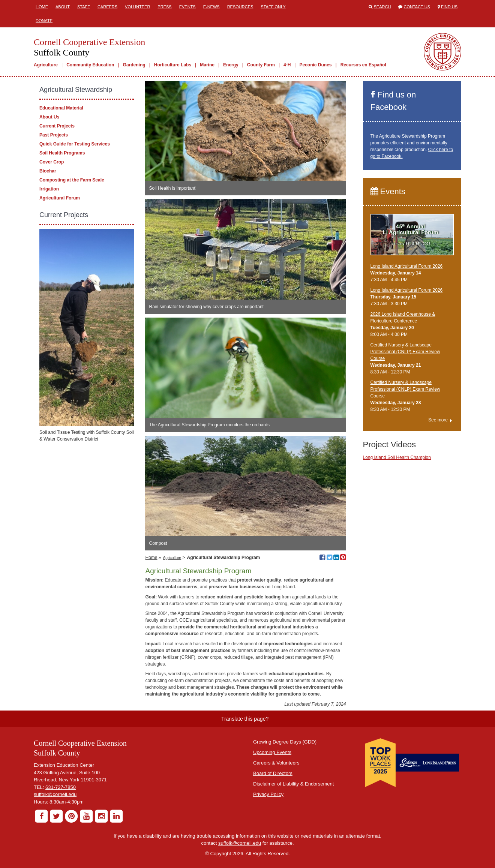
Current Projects (57, 126)
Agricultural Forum (60, 198)
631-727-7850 (61, 787)
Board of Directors (273, 773)
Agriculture (46, 65)
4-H (287, 65)
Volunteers (288, 763)
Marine (207, 65)
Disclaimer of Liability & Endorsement (293, 784)
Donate (44, 21)
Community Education (90, 65)
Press (164, 7)
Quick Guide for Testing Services (75, 144)
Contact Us (417, 7)
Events (187, 7)
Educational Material (61, 108)
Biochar (48, 171)
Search (382, 7)
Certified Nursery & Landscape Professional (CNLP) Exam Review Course (405, 352)
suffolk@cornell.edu (55, 794)
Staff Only (273, 7)
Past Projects (54, 135)
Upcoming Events (272, 752)
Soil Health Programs (62, 153)
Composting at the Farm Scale (72, 180)
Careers (107, 7)
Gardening (134, 65)
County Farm (261, 65)
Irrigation (49, 189)
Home (42, 7)
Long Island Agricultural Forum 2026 (407, 266)
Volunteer (137, 7)
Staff (84, 7)
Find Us (449, 7)
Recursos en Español (363, 65)
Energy (231, 65)
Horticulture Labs (173, 65)
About (63, 7)
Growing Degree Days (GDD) (285, 742)
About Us (49, 117)
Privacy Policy (268, 794)
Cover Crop (52, 162)
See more (438, 420)
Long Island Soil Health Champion (397, 457)
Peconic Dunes (315, 65)
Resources (240, 7)
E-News (211, 7)
